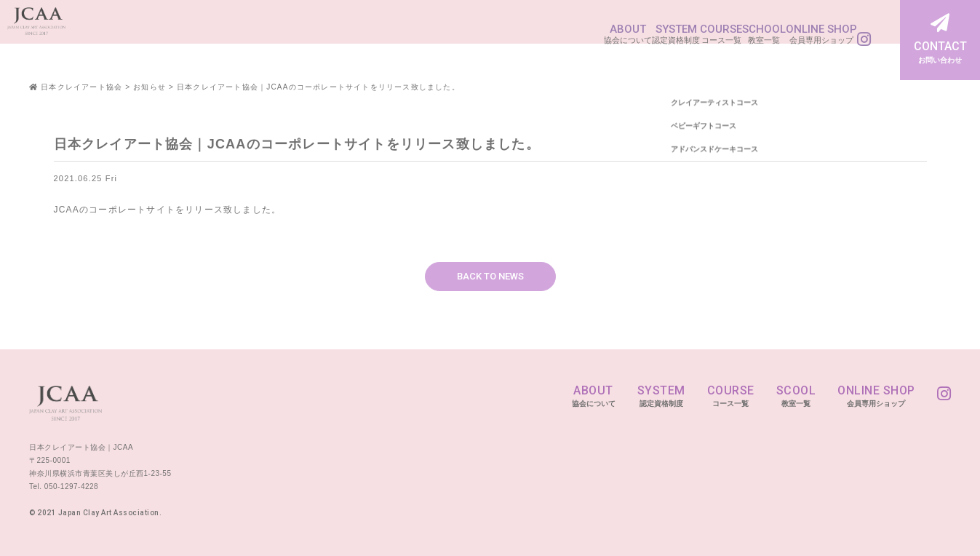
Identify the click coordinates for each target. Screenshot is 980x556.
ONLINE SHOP (791, 31)
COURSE (628, 31)
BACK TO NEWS (490, 276)
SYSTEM (553, 31)
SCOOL (796, 396)
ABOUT (479, 31)
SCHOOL (702, 31)
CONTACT (940, 40)
